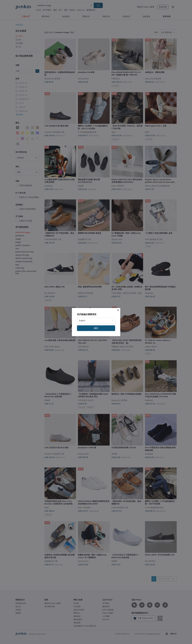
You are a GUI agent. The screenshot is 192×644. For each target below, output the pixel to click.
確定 (96, 328)
